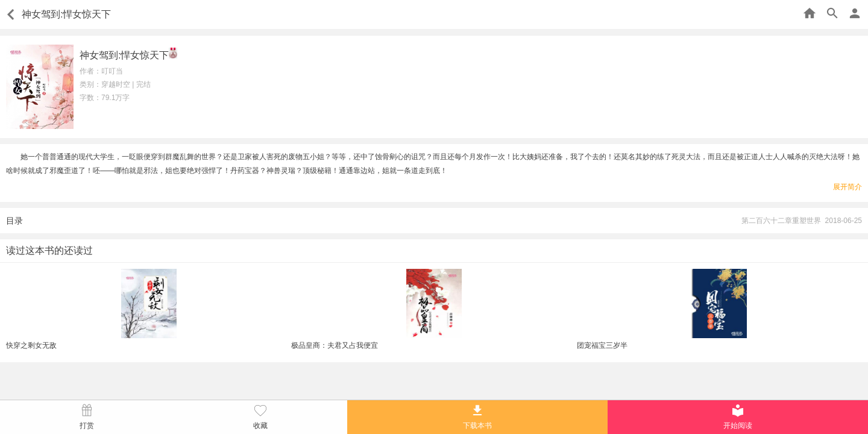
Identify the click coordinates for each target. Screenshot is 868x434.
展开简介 (848, 187)
